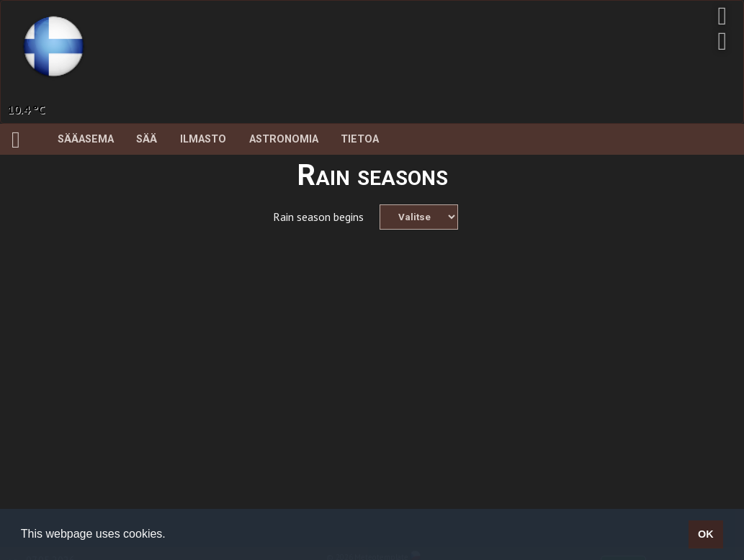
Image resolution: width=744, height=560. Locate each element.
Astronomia (284, 139)
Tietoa (360, 139)
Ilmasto (203, 139)
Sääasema (86, 139)
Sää (147, 139)
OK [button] (706, 534)
